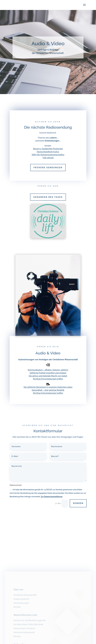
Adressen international (24, 634)
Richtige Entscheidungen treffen (48, 393)
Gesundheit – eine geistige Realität (48, 390)
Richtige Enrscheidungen (45, 379)
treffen (60, 379)
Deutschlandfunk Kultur (48, 152)
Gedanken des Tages (48, 197)
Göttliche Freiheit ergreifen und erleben (48, 373)
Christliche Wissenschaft (25, 596)
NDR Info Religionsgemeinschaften (48, 155)
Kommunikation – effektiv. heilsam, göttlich (48, 370)
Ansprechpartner (21, 600)
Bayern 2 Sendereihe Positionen (48, 149)
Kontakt (17, 608)
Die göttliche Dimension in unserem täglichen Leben (48, 387)
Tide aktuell (48, 158)
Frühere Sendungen (48, 168)
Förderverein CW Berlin (24, 630)
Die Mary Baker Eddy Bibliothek (28, 626)
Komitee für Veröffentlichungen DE (30, 622)
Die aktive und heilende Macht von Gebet (48, 376)
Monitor (17, 638)
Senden (78, 503)
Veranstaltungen (21, 604)
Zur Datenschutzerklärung (52, 497)
